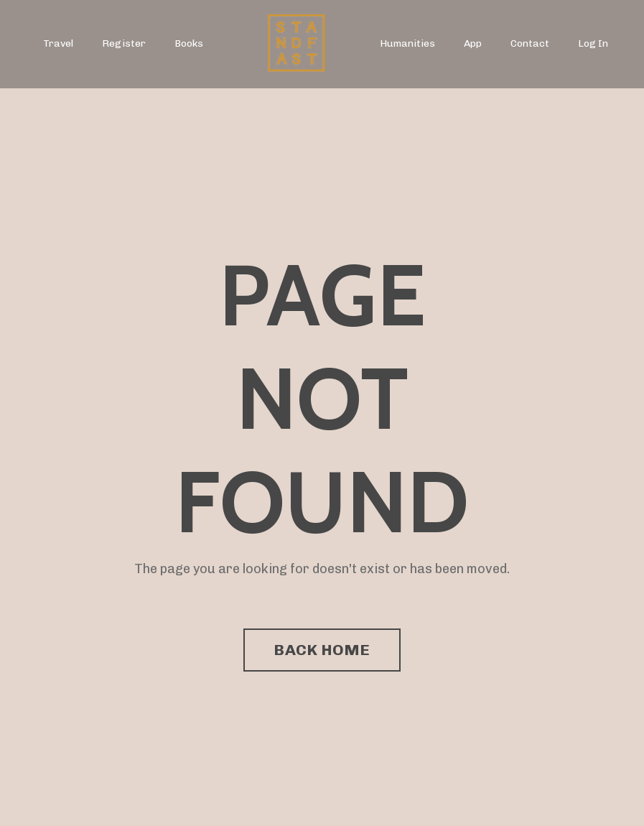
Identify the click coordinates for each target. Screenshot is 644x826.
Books (189, 43)
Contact (530, 43)
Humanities (407, 43)
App (473, 43)
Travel (58, 43)
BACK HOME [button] (322, 650)
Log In (593, 43)
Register (124, 43)
